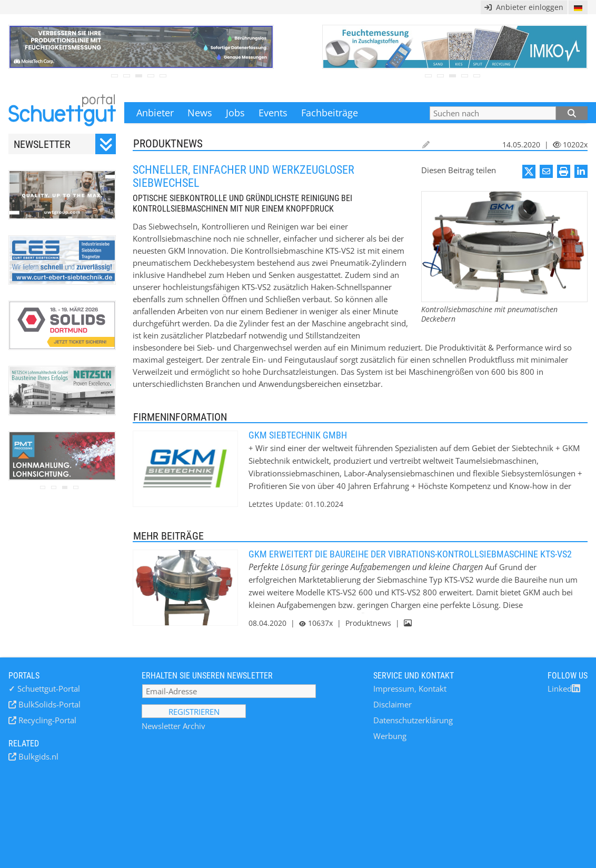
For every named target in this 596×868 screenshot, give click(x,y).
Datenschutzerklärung (413, 720)
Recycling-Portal (46, 720)
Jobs (235, 113)
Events (273, 113)
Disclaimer (393, 704)
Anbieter (155, 113)
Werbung (390, 736)
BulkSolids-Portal (48, 704)
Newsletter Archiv (173, 726)
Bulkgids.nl (37, 756)
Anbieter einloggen (524, 7)
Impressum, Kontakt (410, 689)
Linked (564, 689)
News (200, 113)
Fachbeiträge (330, 113)
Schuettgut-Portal (44, 689)
